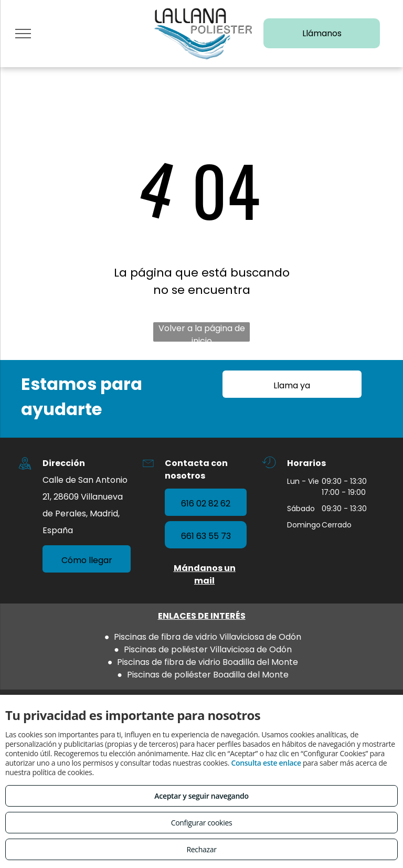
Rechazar (201, 849)
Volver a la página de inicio (202, 332)
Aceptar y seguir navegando (201, 796)
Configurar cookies (202, 823)
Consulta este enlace (266, 763)
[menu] (23, 34)
